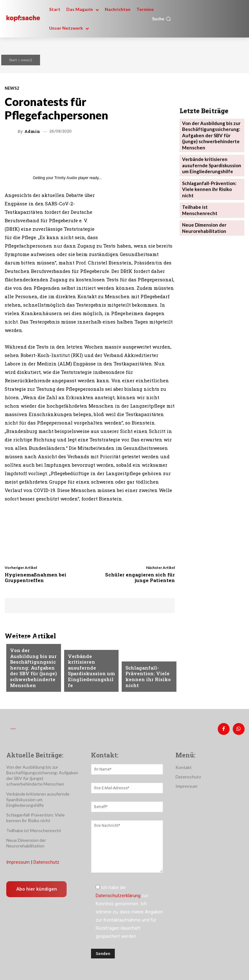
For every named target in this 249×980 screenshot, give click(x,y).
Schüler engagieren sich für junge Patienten (140, 577)
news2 (27, 60)
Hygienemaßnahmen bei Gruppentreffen (36, 577)
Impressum (18, 860)
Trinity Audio (66, 178)
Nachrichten (24, 646)
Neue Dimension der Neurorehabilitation (202, 199)
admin (32, 131)
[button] (161, 19)
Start (13, 60)
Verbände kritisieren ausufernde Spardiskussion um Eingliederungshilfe (91, 678)
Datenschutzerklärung (118, 893)
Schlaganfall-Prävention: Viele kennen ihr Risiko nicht (145, 678)
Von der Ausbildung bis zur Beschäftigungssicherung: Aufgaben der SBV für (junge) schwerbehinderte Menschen (33, 671)
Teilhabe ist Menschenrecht (210, 186)
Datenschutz (46, 860)
